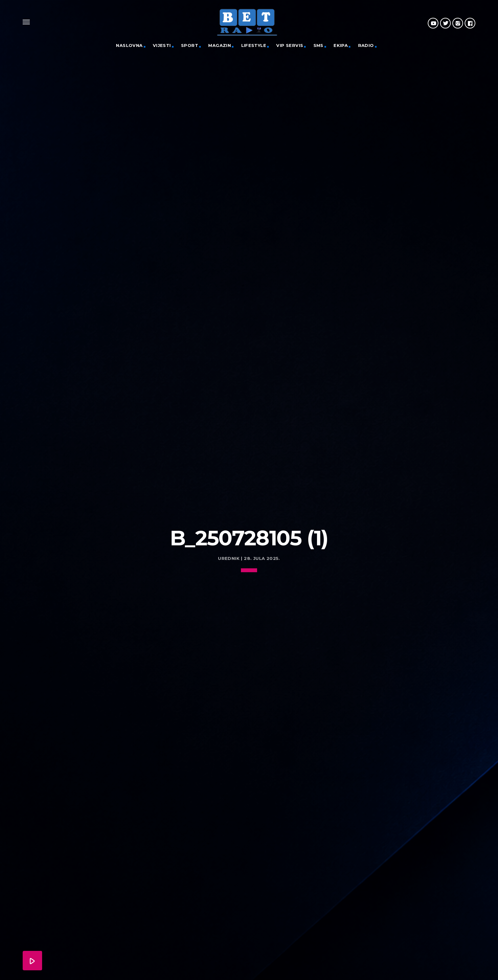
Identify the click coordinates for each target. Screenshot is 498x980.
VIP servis (290, 45)
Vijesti (162, 45)
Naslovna (129, 45)
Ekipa (341, 45)
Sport (190, 45)
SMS (318, 45)
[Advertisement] (249, 472)
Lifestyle (254, 45)
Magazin (220, 45)
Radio (366, 45)
